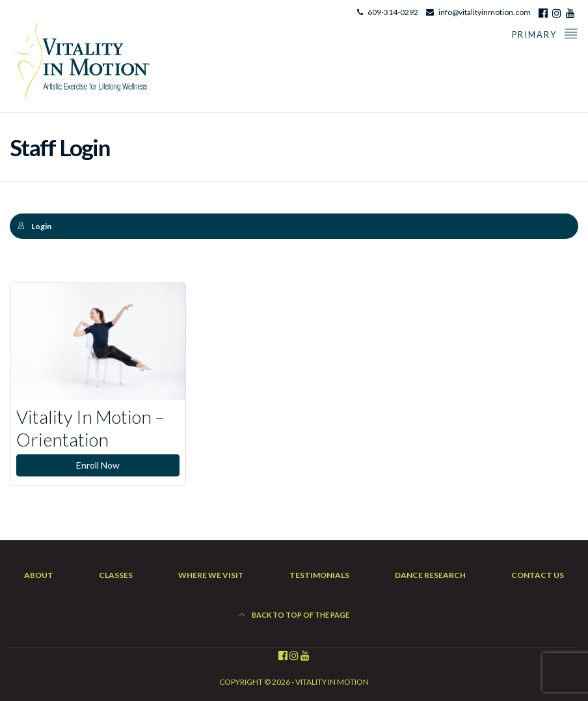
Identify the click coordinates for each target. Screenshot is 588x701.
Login (34, 226)
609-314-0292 (393, 12)
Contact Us (538, 575)
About (39, 575)
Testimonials (319, 575)
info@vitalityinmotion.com (485, 12)
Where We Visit (211, 575)
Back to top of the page (294, 615)
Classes (116, 575)
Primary (545, 33)
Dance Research (430, 575)
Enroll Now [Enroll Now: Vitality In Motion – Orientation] (98, 465)
